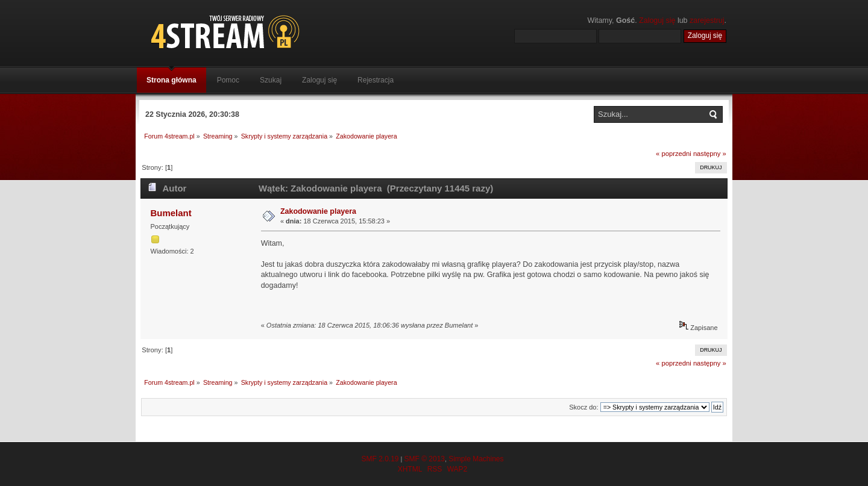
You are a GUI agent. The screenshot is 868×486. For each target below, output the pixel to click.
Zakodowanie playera (318, 211)
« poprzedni (674, 154)
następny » (710, 154)
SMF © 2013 (424, 459)
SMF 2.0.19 (380, 459)
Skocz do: (583, 407)
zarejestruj (707, 20)
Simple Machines (476, 459)
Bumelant (171, 213)
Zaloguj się (657, 20)
